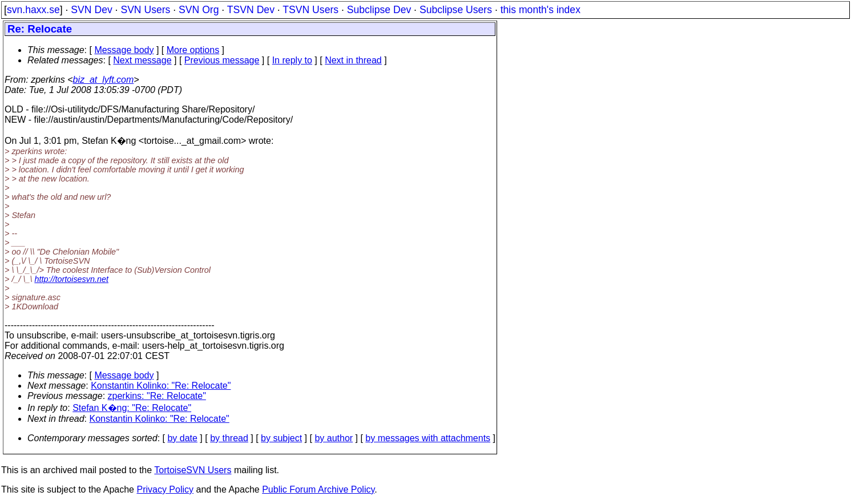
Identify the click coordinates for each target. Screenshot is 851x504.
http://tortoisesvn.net (71, 279)
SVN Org (199, 10)
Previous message (222, 60)
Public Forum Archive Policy (318, 489)
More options (193, 50)
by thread (229, 438)
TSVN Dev (251, 10)
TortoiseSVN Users (193, 470)
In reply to (292, 60)
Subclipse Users (456, 10)
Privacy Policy (165, 489)
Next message (142, 60)
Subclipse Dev (379, 10)
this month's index (541, 10)
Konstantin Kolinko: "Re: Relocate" (161, 386)
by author (334, 438)
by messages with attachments (428, 438)
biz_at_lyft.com (104, 80)
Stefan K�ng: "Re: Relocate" (132, 408)
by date (182, 438)
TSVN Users (310, 10)
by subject (281, 438)
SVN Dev (91, 10)
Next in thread (353, 60)
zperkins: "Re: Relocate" (157, 396)
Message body (124, 50)
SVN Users (145, 10)
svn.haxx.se (33, 10)
